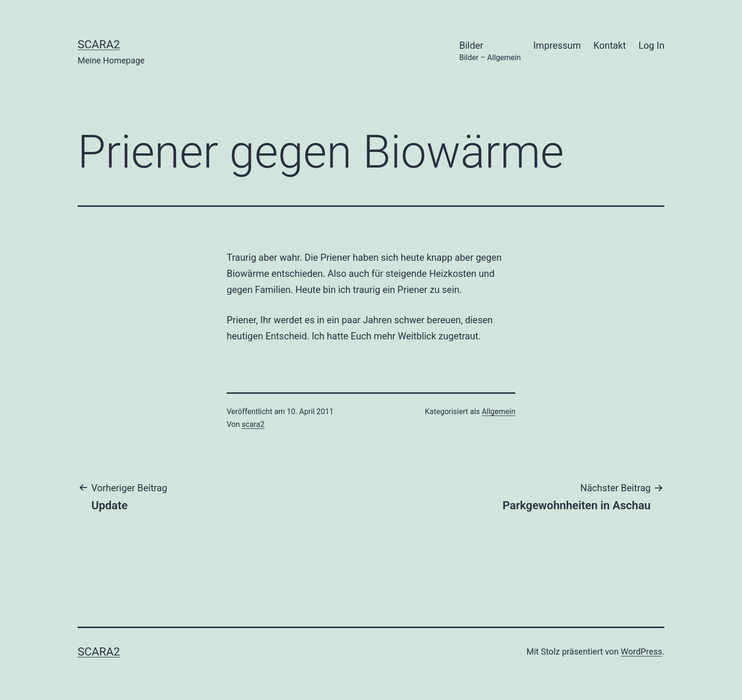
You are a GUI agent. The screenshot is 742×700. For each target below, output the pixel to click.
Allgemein (499, 412)
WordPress (641, 651)
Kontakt (610, 45)
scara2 (99, 44)
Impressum (557, 45)
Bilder (490, 52)
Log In (651, 45)
